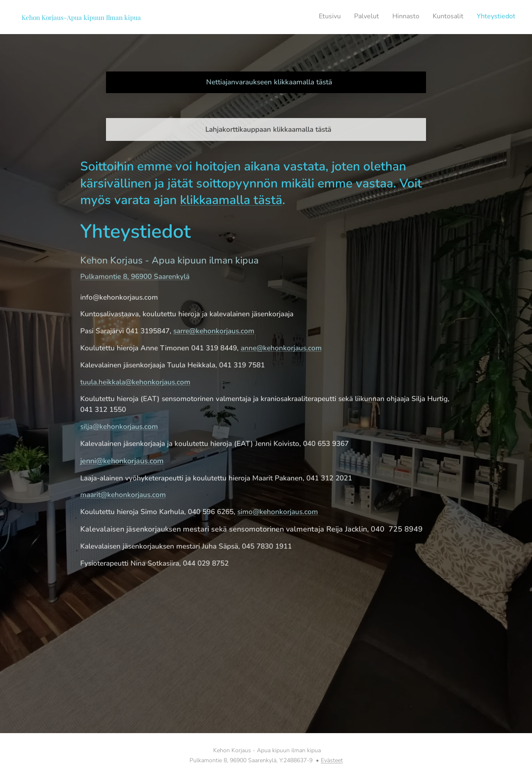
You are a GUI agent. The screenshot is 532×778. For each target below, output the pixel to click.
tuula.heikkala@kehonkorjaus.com (135, 382)
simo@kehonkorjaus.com (278, 512)
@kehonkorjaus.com (125, 427)
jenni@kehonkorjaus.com (122, 461)
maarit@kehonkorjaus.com (123, 495)
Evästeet (332, 760)
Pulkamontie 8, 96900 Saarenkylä (135, 277)
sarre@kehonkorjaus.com (214, 331)
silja (86, 427)
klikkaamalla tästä (231, 200)
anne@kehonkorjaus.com (281, 348)
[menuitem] (464, 17)
